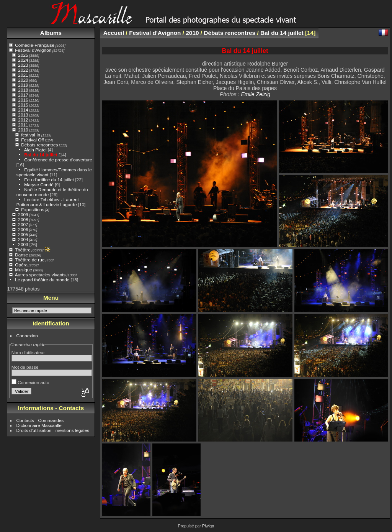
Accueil (114, 33)
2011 (23, 125)
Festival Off (32, 140)
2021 (23, 75)
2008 (23, 219)
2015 (23, 105)
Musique (23, 270)
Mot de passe (25, 367)
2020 (23, 80)
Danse (21, 255)
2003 (23, 244)
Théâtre (23, 250)
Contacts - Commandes (40, 420)
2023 (23, 65)
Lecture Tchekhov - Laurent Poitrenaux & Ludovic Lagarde (48, 202)
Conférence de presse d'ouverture (58, 160)
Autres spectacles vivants (40, 275)
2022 (23, 70)
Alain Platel (35, 150)
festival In (31, 135)
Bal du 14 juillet (41, 155)
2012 (23, 120)
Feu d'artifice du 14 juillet (49, 180)
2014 (23, 110)
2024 (23, 60)
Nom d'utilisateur (28, 352)
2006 (23, 229)
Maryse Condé (39, 185)
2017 (23, 95)
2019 (23, 85)
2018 (23, 90)
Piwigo (208, 526)
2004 (23, 239)
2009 (23, 214)
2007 (23, 224)
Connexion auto (30, 382)
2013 (23, 115)
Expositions (33, 209)
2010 (23, 130)
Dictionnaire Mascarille (39, 425)
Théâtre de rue (30, 260)
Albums (51, 33)
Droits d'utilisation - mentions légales (53, 430)
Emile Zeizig (256, 94)
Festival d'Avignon (33, 50)
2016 (23, 100)
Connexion (27, 336)
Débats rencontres (39, 145)
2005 (23, 234)
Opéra (21, 265)
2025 (23, 55)
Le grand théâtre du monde (42, 280)
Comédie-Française (35, 45)
